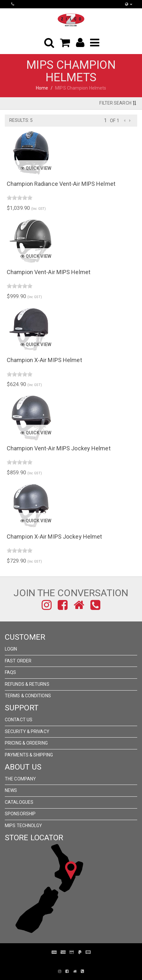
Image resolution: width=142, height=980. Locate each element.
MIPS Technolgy (23, 826)
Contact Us (19, 720)
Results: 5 (21, 120)
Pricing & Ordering (26, 743)
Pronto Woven (66, 962)
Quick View (36, 168)
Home (42, 88)
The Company (20, 779)
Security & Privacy (27, 731)
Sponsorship (20, 814)
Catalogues (19, 802)
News (11, 790)
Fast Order (18, 661)
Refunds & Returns (27, 684)
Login (11, 649)
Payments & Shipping (29, 755)
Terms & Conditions (28, 696)
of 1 (114, 121)
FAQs (10, 672)
